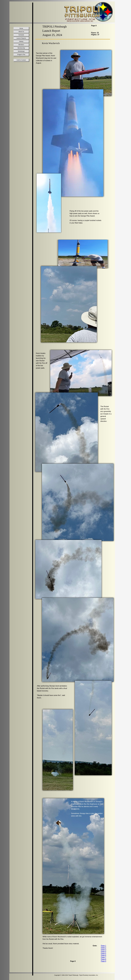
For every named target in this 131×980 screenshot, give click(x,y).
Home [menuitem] (21, 28)
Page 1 (104, 946)
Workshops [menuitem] (21, 51)
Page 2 (104, 948)
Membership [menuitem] (21, 48)
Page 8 (104, 959)
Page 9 (104, 961)
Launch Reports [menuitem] (21, 38)
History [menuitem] (21, 41)
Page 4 (104, 951)
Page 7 (104, 957)
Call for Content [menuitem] (21, 60)
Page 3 (104, 950)
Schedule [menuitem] (21, 35)
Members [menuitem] (21, 45)
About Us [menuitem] (21, 32)
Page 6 (104, 955)
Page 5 (104, 953)
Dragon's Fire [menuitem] (21, 55)
